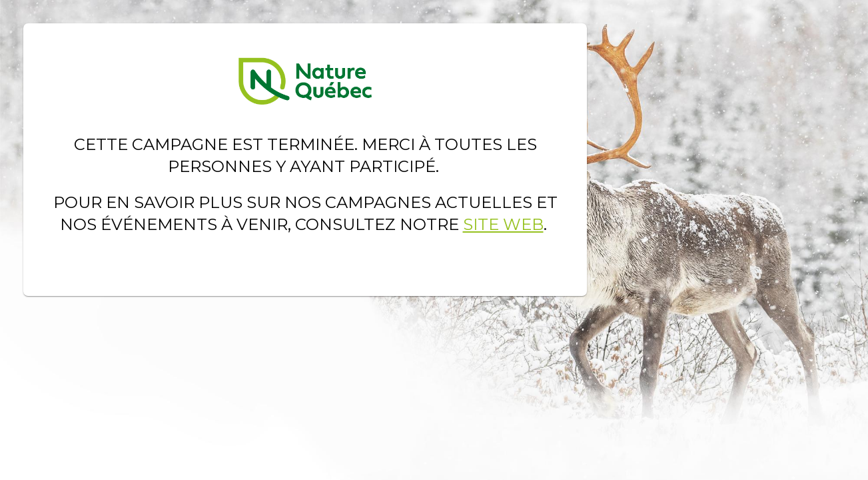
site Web (503, 224)
